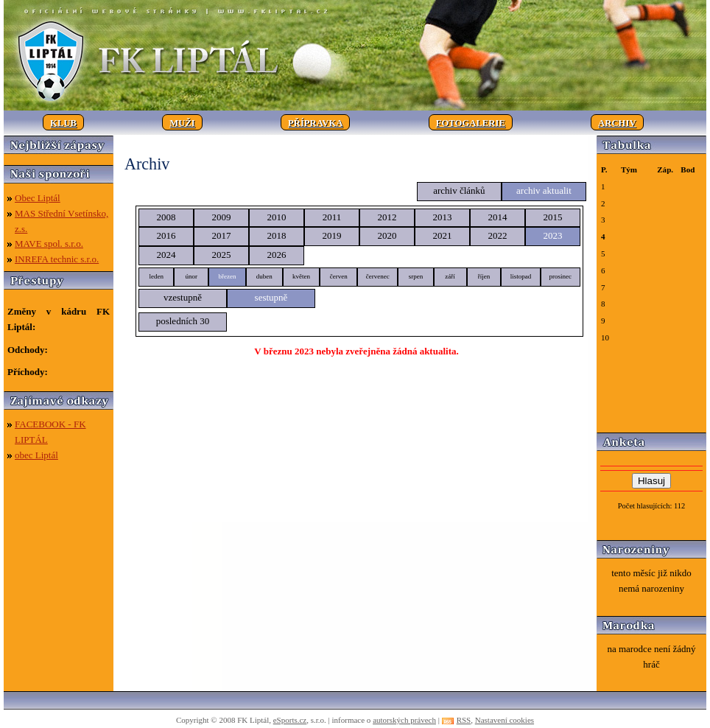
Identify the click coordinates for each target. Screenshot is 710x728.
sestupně (271, 297)
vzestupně (183, 297)
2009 (222, 217)
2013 (443, 217)
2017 (222, 235)
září (450, 276)
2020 (387, 235)
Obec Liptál (38, 198)
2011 (332, 217)
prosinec (561, 276)
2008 (166, 217)
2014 (498, 217)
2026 (277, 255)
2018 (277, 235)
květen (301, 276)
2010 (277, 217)
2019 (332, 235)
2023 (553, 235)
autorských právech (404, 720)
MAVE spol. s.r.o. (49, 244)
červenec (378, 276)
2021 (443, 235)
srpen (416, 276)
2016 (166, 235)
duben (264, 276)
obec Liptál (36, 455)
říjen (484, 276)
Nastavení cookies (505, 720)
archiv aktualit (544, 190)
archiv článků (459, 190)
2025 (222, 255)
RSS (464, 720)
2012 (387, 217)
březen (227, 276)
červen (339, 276)
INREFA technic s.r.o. (57, 259)
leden (156, 276)
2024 (166, 255)
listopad (521, 276)
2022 (498, 235)
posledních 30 (183, 321)
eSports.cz (290, 720)
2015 (553, 217)
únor (191, 276)
